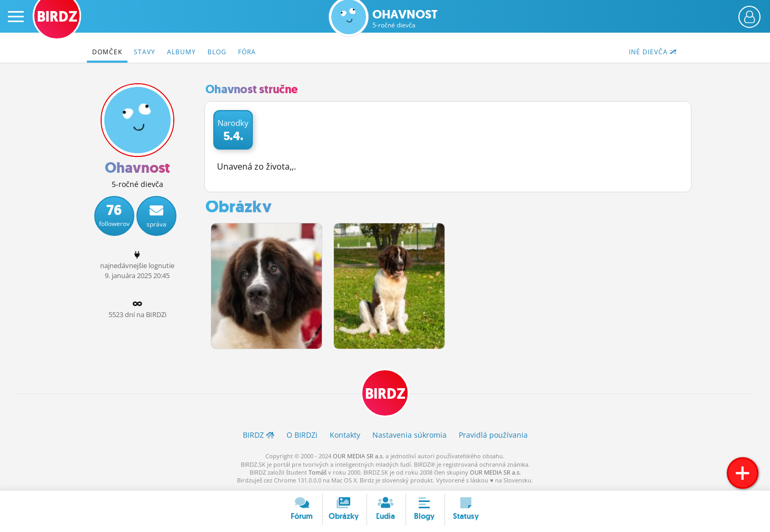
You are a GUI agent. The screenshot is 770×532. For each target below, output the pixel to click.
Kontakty (345, 435)
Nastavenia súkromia (409, 435)
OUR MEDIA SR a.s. (358, 456)
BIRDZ (385, 394)
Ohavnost (405, 19)
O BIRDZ (302, 435)
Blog (217, 52)
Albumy (181, 52)
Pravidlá (493, 435)
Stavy (145, 52)
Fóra (247, 52)
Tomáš (318, 472)
